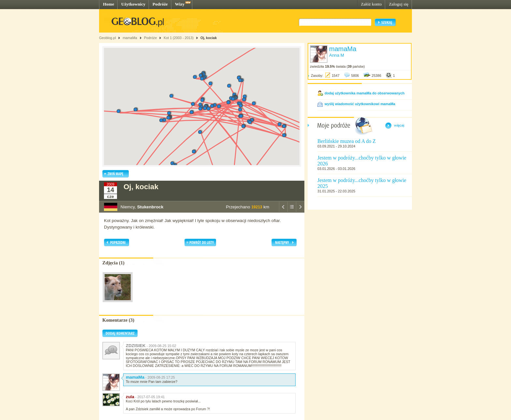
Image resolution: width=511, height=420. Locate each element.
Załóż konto (371, 4)
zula (130, 397)
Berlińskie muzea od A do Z (347, 141)
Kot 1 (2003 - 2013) (179, 38)
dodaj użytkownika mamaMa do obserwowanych (365, 93)
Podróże (160, 4)
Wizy (180, 4)
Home (109, 4)
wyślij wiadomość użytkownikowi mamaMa (360, 104)
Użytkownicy (133, 4)
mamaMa (130, 38)
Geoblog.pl (108, 38)
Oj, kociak (209, 38)
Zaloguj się (399, 4)
